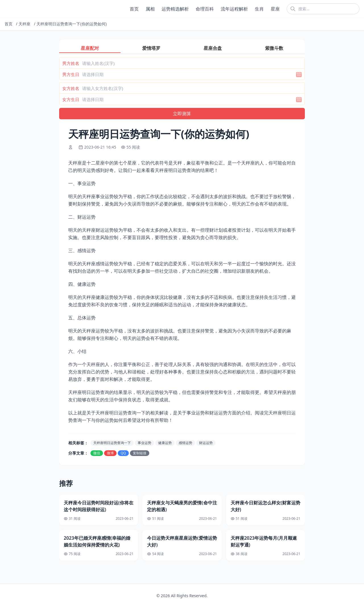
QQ (123, 453)
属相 (150, 9)
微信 (97, 453)
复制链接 (140, 453)
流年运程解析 (234, 9)
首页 (134, 9)
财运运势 (206, 443)
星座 (275, 9)
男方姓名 (71, 63)
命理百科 (205, 9)
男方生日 (71, 74)
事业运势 (144, 443)
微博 (110, 453)
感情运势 (185, 443)
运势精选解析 (175, 9)
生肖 (259, 9)
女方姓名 (71, 88)
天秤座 (24, 24)
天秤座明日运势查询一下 (112, 443)
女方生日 (71, 99)
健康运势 (165, 443)
